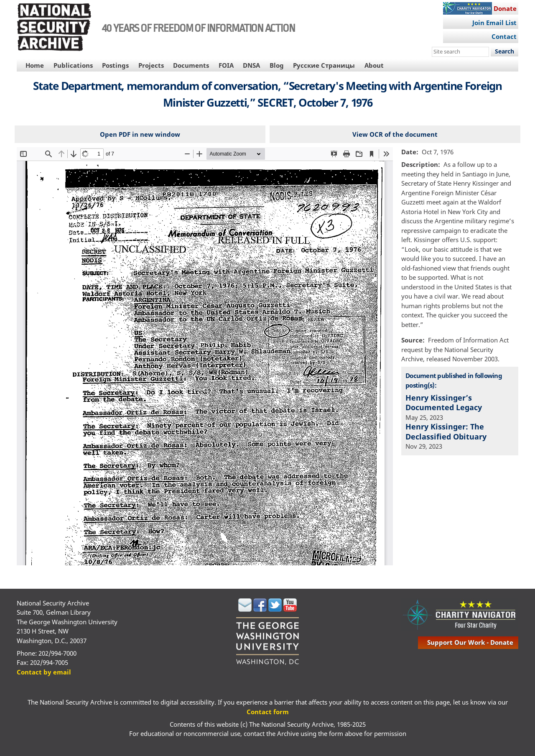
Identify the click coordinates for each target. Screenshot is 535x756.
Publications (73, 65)
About (374, 65)
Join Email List (494, 23)
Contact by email (44, 672)
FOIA (226, 65)
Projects (151, 65)
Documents (191, 65)
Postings (115, 65)
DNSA (251, 65)
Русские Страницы (324, 65)
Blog (277, 65)
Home (35, 65)
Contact (504, 36)
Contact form (268, 712)
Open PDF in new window (140, 134)
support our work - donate (470, 642)
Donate (505, 8)
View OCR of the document (395, 134)
